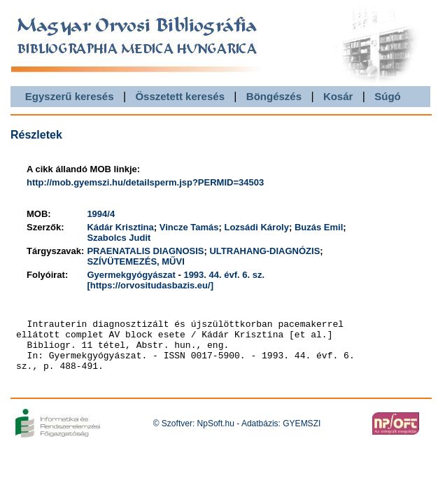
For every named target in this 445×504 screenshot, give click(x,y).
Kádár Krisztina (120, 227)
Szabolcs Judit (119, 238)
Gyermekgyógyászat (131, 275)
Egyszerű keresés (70, 96)
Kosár (338, 96)
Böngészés (274, 96)
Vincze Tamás (189, 227)
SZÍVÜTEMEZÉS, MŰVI (135, 261)
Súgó (388, 96)
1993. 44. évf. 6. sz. (224, 275)
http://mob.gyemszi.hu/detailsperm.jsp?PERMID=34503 (145, 182)
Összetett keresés (180, 96)
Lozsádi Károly (256, 227)
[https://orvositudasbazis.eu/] (150, 285)
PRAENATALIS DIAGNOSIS (145, 251)
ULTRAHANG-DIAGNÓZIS (264, 251)
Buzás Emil (319, 227)
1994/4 (101, 214)
